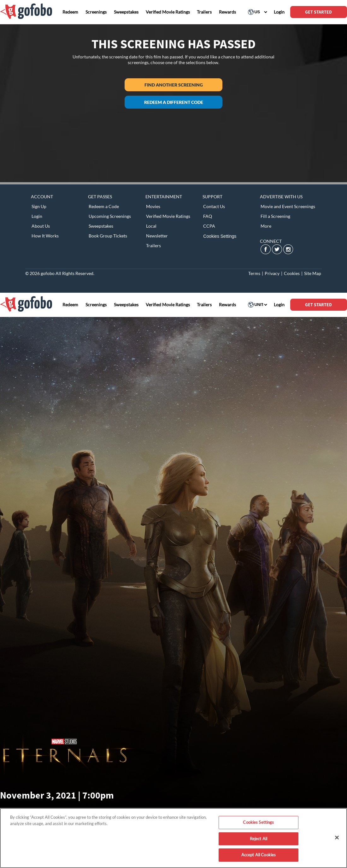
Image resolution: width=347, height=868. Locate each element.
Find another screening (174, 85)
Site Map (313, 273)
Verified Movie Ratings (168, 216)
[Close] (337, 838)
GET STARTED (318, 12)
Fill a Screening (275, 216)
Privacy (272, 273)
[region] (173, 838)
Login (37, 216)
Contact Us (214, 206)
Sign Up (39, 206)
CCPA (209, 226)
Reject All (259, 839)
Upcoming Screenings (110, 216)
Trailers (153, 245)
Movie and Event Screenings (288, 206)
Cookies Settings (220, 236)
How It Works (45, 236)
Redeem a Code (104, 206)
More (266, 226)
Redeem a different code (174, 102)
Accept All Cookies (259, 855)
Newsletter (157, 236)
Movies (153, 206)
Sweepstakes (101, 226)
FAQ (208, 216)
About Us (41, 226)
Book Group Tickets (108, 236)
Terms (254, 273)
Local (151, 226)
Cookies (292, 273)
